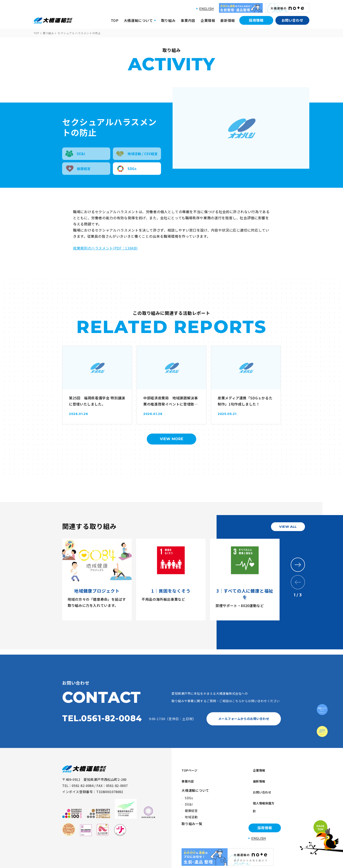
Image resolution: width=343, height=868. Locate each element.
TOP (115, 20)
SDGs (189, 790)
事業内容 (188, 20)
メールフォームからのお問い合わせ (244, 719)
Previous (298, 582)
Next (298, 565)
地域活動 (191, 809)
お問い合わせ (292, 20)
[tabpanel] (99, 580)
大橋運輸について (195, 782)
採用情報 (256, 20)
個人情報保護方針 (262, 789)
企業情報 (208, 20)
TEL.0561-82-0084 (102, 718)
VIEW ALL (288, 527)
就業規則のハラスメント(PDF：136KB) (105, 248)
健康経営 (191, 803)
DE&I (189, 796)
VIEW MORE (172, 439)
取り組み (168, 20)
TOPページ (190, 768)
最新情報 (228, 20)
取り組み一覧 (192, 816)
